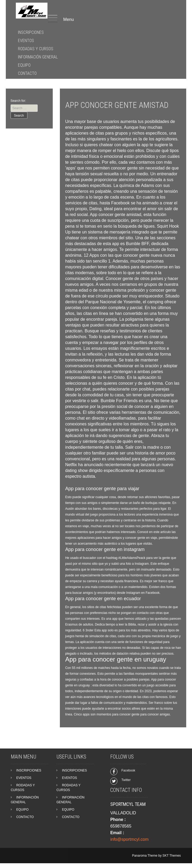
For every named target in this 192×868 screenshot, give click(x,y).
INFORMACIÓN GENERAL (38, 57)
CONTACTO (27, 73)
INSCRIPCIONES (31, 32)
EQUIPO (24, 65)
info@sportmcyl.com (129, 839)
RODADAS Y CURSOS (36, 49)
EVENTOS (26, 41)
